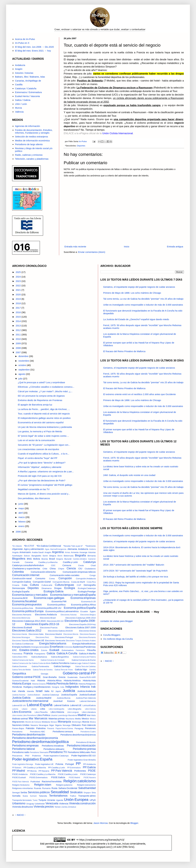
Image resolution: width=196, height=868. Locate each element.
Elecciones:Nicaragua (21, 637)
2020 (19, 294)
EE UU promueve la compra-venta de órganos (41, 396)
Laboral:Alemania (88, 701)
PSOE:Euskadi (19, 777)
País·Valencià (89, 725)
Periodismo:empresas (25, 746)
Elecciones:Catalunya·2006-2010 (81, 618)
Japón (58, 691)
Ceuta (81, 565)
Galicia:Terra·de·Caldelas (85, 666)
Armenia (75, 552)
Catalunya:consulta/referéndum (28, 565)
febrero (22, 522)
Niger (52, 725)
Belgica (53, 556)
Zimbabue (72, 807)
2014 (19, 321)
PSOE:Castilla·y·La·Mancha (43, 774)
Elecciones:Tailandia (20, 641)
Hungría (56, 687)
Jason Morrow (100, 823)
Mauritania (70, 719)
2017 (19, 308)
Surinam (33, 796)
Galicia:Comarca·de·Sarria (23, 660)
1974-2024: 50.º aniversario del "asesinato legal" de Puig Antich (135, 571)
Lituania (54, 715)
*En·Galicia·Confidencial (49, 546)
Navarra (34, 725)
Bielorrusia (69, 556)
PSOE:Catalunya (88, 774)
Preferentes (80, 771)
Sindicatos (76, 792)
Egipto (93, 611)
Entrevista (68, 647)
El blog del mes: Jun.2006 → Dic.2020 (34, 47)
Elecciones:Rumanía (87, 637)
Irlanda (21, 691)
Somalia (16, 796)
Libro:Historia (57, 712)
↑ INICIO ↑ (20, 815)
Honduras (17, 687)
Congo (93, 575)
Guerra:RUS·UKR (88, 677)
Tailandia (43, 796)
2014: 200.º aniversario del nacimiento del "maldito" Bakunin (134, 565)
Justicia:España (69, 695)
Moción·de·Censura (33, 722)
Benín (60, 556)
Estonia (44, 650)
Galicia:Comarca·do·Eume (84, 660)
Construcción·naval (22, 578)
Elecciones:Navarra (88, 634)
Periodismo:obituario (54, 749)
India (62, 687)
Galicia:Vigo (81, 669)
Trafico (73, 796)
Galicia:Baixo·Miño (20, 657)
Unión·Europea (76, 800)
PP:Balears (17, 768)
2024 (19, 277)
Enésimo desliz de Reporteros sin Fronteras (40, 400)
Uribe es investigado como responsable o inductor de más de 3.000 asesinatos (143, 305)
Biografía (80, 555)
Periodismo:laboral (23, 749)
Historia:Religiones (87, 684)
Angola (15, 552)
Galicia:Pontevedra (40, 666)
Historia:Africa (54, 680)
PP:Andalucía (89, 764)
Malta (93, 715)
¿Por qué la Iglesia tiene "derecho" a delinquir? (42, 463)
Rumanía (46, 788)
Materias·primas (57, 719)
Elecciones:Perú (42, 637)
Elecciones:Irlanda (20, 634)
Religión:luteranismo (86, 785)
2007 (19, 352)
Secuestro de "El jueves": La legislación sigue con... (44, 445)
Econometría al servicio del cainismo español (41, 422)
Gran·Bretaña (50, 677)
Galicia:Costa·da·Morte (41, 663)
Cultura (34, 585)
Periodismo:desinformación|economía (35, 738)
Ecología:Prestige (87, 591)
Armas (67, 552)
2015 (19, 317)
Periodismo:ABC (38, 732)
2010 (19, 339)
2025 (19, 272)
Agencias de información (28, 126)
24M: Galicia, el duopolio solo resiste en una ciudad (129, 475)
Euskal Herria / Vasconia (27, 96)
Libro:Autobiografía (56, 709)
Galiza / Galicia (23, 100)
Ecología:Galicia (54, 591)
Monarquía (64, 722)
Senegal (16, 793)
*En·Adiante (17, 546)
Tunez (35, 800)
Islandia (30, 691)
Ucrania (51, 800)
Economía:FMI (59, 601)
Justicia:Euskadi (87, 695)
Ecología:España (21, 591)
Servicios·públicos (39, 792)
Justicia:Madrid (44, 698)
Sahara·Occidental (68, 788)
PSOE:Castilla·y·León (68, 774)
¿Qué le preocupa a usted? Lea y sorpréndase (42, 382)
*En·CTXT (29, 546)
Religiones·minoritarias (23, 788)
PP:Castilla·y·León (57, 768)
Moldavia (46, 722)
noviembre (24, 361)
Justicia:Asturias (19, 695)
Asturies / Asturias (24, 73)
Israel (39, 691)
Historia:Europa (22, 684)
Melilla (78, 719)
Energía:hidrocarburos (53, 643)
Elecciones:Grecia (87, 631)
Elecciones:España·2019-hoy (82, 624)
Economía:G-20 (88, 602)
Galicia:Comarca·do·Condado (53, 660)
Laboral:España (40, 705)
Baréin (45, 556)
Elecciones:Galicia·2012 (27, 631)
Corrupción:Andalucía (86, 579)
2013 (19, 326)
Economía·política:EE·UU (48, 608)
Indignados (72, 687)
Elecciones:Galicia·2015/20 (60, 631)
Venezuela (52, 803)
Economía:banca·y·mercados (30, 595)
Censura (67, 565)
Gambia (92, 670)
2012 (19, 330)
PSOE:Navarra (90, 778)
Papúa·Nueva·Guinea (64, 728)
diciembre (24, 356)
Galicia (51, 653)
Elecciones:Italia (36, 634)
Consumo (40, 578)
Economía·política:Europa (28, 611)
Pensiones (90, 728)
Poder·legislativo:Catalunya (56, 756)
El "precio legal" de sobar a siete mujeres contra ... (43, 436)
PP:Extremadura (74, 768)
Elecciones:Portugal (64, 637)
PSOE (92, 771)
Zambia (64, 807)
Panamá (51, 728)
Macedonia (73, 715)
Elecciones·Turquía (74, 641)
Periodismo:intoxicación (81, 746)
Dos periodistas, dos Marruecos (34, 498)
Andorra (92, 549)
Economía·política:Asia (23, 608)
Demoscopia (18, 588)
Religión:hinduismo (21, 785)
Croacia (16, 585)
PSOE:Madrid (74, 778)
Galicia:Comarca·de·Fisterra (84, 657)
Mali (89, 715)
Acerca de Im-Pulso (25, 39)
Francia (28, 653)
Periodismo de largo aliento (29, 144)
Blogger (134, 823)
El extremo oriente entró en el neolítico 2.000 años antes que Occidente (140, 394)
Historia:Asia (89, 680)
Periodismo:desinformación (29, 735)
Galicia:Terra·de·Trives (64, 670)
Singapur (87, 793)
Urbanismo (19, 803)
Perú (93, 752)
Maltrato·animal (20, 719)
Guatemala (72, 677)
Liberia (34, 709)
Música (93, 722)
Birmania (92, 556)
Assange (83, 552)
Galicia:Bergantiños (60, 657)
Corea (52, 579)
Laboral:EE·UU (19, 705)
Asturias (92, 552)
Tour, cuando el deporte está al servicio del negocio (44, 414)
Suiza (25, 796)
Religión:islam (43, 785)
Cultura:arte (47, 585)
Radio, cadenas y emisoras (29, 155)
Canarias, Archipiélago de (28, 81)
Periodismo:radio (21, 752)
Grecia (62, 677)
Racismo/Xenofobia (52, 781)
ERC (15, 650)
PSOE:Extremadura (38, 777)
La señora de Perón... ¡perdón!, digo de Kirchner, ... (44, 409)
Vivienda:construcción (82, 803)
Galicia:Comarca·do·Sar (22, 663)
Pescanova (17, 756)
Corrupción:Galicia (22, 582)
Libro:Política (43, 715)
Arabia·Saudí (38, 552)
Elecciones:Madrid (53, 634)
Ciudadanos (90, 569)
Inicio (127, 247)
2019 (19, 299)
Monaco (54, 722)
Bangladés (36, 556)
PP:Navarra (44, 771)
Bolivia (37, 559)
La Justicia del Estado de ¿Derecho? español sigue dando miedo (136, 319)
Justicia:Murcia (64, 698)
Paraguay (79, 728)
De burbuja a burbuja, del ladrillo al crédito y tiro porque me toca (136, 577)
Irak (93, 687)
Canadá (16, 562)
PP (78, 764)
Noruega (67, 725)
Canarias (29, 562)
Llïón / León (21, 104)
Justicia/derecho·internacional (30, 701)
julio (21, 379)
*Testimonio (90, 546)
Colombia (18, 572)
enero (22, 526)
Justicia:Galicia (21, 698)
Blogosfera (19, 559)
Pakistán (30, 728)
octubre (23, 365)
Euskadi (54, 650)
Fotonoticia (17, 654)
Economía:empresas (83, 598)
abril (21, 513)
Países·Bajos (18, 728)
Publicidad (35, 782)
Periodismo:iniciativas (53, 746)
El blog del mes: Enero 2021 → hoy (33, 51)
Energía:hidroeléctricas (84, 644)
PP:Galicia (89, 767)
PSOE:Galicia (58, 777)
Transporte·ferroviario (22, 800)
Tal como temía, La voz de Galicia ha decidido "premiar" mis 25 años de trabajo (143, 299)
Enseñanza (57, 647)
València (19, 112)
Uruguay (30, 804)
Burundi (68, 559)
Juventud (58, 701)
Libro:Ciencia (90, 709)
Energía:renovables (40, 647)
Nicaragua (43, 725)
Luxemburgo (63, 715)
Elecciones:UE (37, 640)
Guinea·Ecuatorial (20, 681)
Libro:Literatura (89, 712)
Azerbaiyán (17, 556)
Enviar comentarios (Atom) (92, 252)
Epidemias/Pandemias (84, 647)
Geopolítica (19, 674)
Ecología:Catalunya (87, 588)
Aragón (19, 69)
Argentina (58, 552)
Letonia (15, 709)
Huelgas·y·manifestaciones (37, 687)
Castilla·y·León (70, 562)
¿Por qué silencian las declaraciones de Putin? (42, 480)
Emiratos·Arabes (89, 641)
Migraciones (18, 722)
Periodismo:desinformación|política (40, 742)
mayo (22, 508)
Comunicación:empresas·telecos (79, 572)
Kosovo (71, 701)
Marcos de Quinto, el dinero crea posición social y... (44, 494)
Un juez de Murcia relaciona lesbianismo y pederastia (45, 427)
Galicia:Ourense (20, 666)
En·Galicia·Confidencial (23, 644)
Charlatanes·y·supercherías (26, 568)
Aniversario (25, 552)
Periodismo (17, 732)
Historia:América (72, 680)
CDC (53, 565)
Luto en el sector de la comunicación (36, 440)
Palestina (41, 728)
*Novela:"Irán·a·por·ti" (73, 546)
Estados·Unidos (29, 650)
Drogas (58, 588)
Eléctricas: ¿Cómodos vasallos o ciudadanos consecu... (46, 387)
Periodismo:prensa (84, 749)
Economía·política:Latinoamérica (62, 611)
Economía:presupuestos (27, 605)
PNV (27, 756)
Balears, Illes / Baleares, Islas (30, 77)
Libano (25, 709)
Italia (47, 691)
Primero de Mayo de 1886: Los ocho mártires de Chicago (132, 293)
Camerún (92, 559)
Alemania (72, 549)
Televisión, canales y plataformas (32, 159)
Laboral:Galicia (61, 705)
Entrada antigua (175, 247)
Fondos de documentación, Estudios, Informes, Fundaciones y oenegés (34, 131)
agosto (22, 374)
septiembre (24, 370)
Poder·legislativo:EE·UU (83, 756)
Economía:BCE (20, 598)
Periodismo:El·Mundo (86, 742)
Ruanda (37, 788)
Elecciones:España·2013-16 (42, 624)
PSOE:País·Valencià (20, 782)
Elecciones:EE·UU (55, 621)
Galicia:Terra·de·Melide (22, 670)
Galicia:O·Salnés (89, 663)
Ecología (70, 588)
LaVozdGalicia (89, 705)
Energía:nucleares (21, 647)
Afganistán (18, 549)
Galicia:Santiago (62, 666)
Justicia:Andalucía (86, 691)
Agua (47, 549)
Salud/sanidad (87, 788)
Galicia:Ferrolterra (60, 663)
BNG (29, 559)
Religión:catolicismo (80, 781)
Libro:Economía (22, 712)
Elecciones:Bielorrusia (21, 618)
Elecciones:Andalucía (46, 614)
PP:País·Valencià (62, 771)
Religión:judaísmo (64, 785)
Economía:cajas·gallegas (49, 598)
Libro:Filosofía (41, 712)
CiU (80, 568)
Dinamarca (46, 588)
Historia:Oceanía (39, 684)
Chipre (61, 569)
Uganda (60, 800)
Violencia (64, 803)
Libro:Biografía (75, 709)
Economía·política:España (80, 608)
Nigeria (58, 725)
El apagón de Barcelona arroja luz (35, 405)
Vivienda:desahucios (23, 807)
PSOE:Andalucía (20, 774)
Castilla (19, 84)
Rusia (54, 788)
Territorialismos (58, 796)
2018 (19, 303)
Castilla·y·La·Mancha (48, 562)
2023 (19, 281)
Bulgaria (60, 559)
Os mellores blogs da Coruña (118, 639)
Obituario (76, 725)
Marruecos (41, 718)
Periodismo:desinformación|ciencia (78, 735)
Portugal (69, 764)
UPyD (93, 800)
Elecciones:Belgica (88, 615)
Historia (41, 680)
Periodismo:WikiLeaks (79, 752)
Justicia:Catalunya (51, 695)
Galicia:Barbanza (39, 657)
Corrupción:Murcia (61, 582)
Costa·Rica (91, 582)
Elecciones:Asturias (69, 615)
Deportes (81, 146)
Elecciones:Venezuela (55, 641)
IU (52, 691)
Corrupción (65, 578)
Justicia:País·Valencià (86, 698)
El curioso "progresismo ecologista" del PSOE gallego (45, 485)
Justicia (69, 691)
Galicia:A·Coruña (67, 653)
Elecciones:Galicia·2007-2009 (81, 627)
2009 (19, 343)
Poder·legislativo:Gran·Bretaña (82, 760)
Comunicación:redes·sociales (65, 575)
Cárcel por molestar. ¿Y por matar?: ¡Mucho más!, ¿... (45, 391)
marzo (22, 517)
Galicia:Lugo (76, 663)
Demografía (90, 585)
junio (21, 504)
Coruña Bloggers (112, 635)
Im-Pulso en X (22, 43)
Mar (31, 718)
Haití (33, 681)
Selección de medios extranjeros (32, 137)
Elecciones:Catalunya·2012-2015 (29, 621)
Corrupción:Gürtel (42, 582)
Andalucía (20, 65)
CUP (79, 585)
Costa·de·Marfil (78, 582)
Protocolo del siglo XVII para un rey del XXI (40, 476)
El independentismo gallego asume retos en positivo (44, 418)
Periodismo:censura (63, 731)
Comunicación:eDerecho (43, 572)
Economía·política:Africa (83, 605)
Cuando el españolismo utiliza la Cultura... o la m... (44, 454)
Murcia (18, 108)
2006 (19, 532)
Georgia (45, 674)
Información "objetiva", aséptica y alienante (40, 467)
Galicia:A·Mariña (87, 653)
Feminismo (80, 650)
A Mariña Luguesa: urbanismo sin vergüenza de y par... (46, 471)
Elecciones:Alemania (22, 615)
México (93, 719)
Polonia (59, 764)
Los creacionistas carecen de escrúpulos (39, 449)
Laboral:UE (76, 705)
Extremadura (68, 650)
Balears (27, 556)
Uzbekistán (40, 804)
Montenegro (77, 722)
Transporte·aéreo (87, 796)
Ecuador (84, 611)
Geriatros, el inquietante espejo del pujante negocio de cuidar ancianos (139, 287)
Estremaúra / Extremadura (28, 92)
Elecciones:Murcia (71, 634)
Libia (43, 709)
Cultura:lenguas (64, 585)
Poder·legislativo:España (32, 759)
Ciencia (71, 568)
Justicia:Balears (34, 695)
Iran (14, 691)
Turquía (42, 800)
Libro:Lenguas (73, 712)
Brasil (52, 559)
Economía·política (56, 605)
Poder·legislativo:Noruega (23, 764)
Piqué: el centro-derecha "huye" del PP (38, 458)
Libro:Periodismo (29, 715)
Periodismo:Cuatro (88, 732)
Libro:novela (17, 715)
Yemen (58, 807)
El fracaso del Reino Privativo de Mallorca (124, 351)
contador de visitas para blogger (117, 621)
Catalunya (89, 562)
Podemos (36, 756)
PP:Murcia (32, 771)
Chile (45, 569)
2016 (19, 312)
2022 (19, 286)
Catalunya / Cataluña (26, 88)
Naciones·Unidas (21, 725)
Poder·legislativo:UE (44, 764)
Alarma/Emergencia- (58, 549)
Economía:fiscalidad (24, 601)
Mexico (85, 719)
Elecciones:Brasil (48, 618)
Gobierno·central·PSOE (26, 677)
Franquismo (40, 654)
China (53, 568)
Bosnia (45, 559)
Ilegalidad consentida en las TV (34, 489)
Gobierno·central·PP (79, 673)
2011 (19, 335)
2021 (19, 290)
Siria (94, 793)
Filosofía (91, 650)
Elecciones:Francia (49, 628)
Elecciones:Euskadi (22, 627)
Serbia (24, 792)
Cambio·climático (80, 559)
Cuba (25, 585)
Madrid (82, 715)
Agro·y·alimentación (34, 549)
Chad (93, 565)
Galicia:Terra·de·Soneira (43, 670)
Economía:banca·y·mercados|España (73, 595)
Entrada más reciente (75, 247)
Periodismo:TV (58, 752)
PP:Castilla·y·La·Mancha (35, 768)
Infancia (85, 687)
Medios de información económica (32, 141)
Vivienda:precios (44, 807)
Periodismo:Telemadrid (39, 752)
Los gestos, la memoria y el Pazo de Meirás (40, 431)
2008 (19, 348)
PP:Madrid (19, 771)
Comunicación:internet (26, 575)
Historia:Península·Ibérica (62, 684)
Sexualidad (60, 792)
